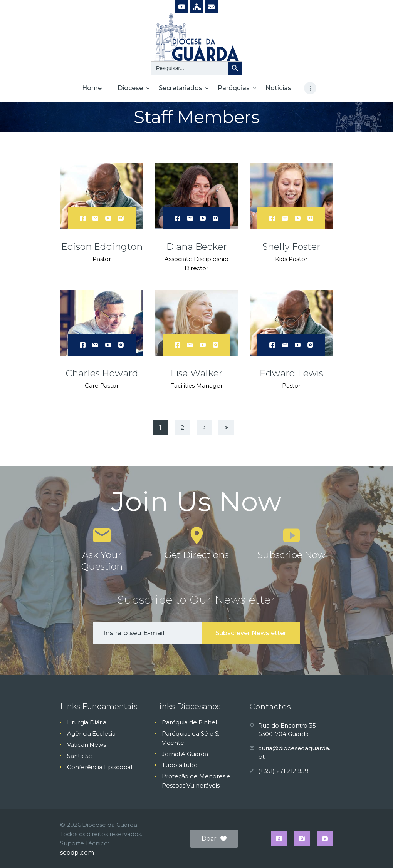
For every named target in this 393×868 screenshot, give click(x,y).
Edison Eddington (102, 247)
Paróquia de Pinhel (189, 722)
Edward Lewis (291, 373)
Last (226, 428)
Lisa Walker (197, 373)
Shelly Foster (291, 247)
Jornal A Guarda (185, 754)
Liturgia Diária (87, 722)
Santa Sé (80, 756)
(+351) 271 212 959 (283, 771)
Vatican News (86, 745)
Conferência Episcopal (100, 767)
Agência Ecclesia (91, 733)
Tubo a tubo (180, 765)
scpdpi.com (77, 852)
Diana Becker (197, 247)
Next (204, 428)
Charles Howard (102, 373)
